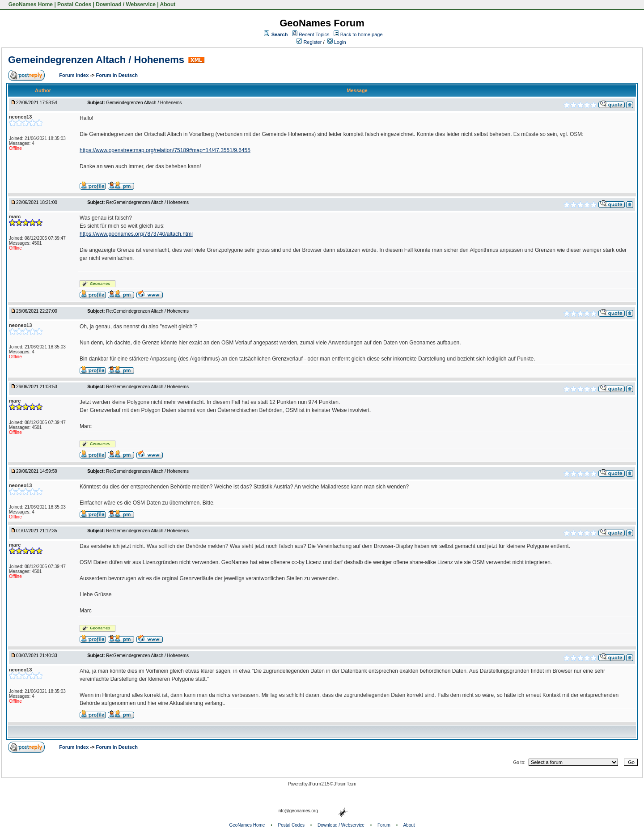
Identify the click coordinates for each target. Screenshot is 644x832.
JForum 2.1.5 (319, 784)
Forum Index (74, 75)
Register (309, 42)
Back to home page (362, 34)
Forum (384, 825)
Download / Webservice (126, 4)
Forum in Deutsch (117, 75)
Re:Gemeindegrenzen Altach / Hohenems (147, 202)
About (168, 4)
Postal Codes (74, 4)
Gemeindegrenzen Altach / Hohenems (96, 60)
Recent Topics (314, 34)
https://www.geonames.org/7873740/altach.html (136, 234)
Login (337, 42)
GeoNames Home (30, 4)
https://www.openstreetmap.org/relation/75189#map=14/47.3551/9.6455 (165, 150)
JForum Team (345, 784)
